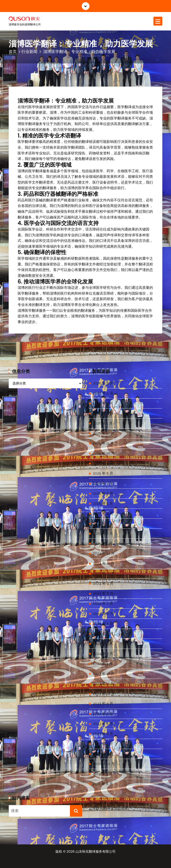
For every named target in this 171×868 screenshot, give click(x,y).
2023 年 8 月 (103, 714)
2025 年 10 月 (104, 453)
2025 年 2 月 (103, 533)
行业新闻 (29, 52)
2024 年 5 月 (103, 624)
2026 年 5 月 (103, 383)
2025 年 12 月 (104, 433)
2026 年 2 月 (103, 413)
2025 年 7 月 (103, 483)
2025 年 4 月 (103, 513)
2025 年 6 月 (103, 493)
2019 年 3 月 (103, 774)
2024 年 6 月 (103, 614)
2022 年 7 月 (103, 754)
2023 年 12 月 (104, 674)
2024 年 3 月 (103, 644)
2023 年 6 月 (103, 734)
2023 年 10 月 (104, 694)
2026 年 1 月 (103, 423)
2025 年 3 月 (103, 523)
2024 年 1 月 (103, 664)
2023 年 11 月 (103, 684)
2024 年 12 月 (104, 553)
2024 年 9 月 (103, 584)
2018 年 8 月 (103, 784)
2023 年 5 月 (103, 744)
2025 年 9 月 (103, 463)
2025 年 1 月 (103, 543)
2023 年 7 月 (103, 724)
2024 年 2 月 (103, 654)
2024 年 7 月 (103, 604)
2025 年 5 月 (103, 503)
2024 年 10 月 (104, 574)
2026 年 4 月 (103, 393)
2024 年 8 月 (103, 594)
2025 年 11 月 (103, 443)
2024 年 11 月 (104, 563)
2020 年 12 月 (104, 764)
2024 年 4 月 (103, 634)
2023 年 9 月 (103, 704)
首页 (13, 52)
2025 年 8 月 (103, 473)
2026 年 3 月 (103, 403)
